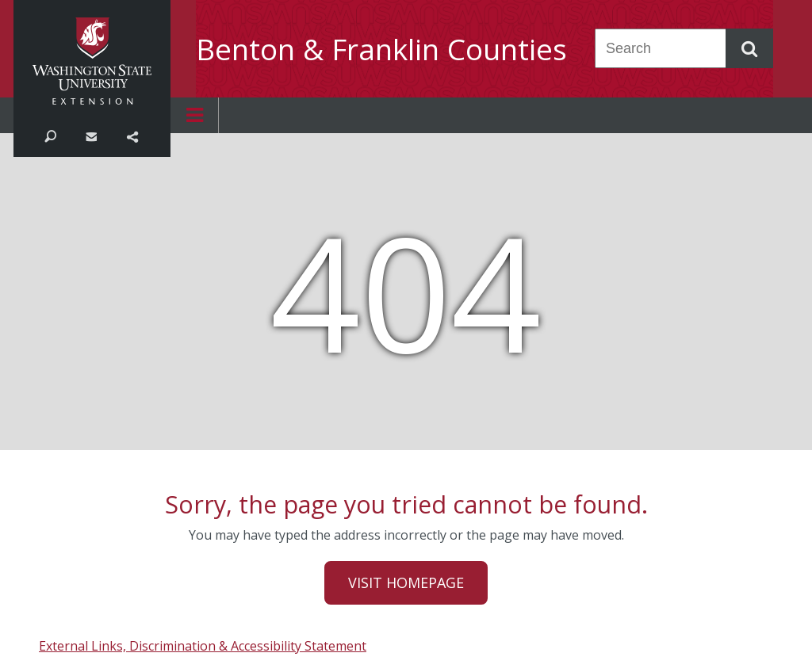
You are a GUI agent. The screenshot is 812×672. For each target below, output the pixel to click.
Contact (91, 136)
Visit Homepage (406, 582)
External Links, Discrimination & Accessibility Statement (203, 646)
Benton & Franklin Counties (381, 49)
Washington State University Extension (92, 61)
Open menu (194, 115)
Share (132, 136)
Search (50, 136)
